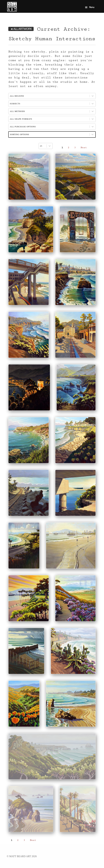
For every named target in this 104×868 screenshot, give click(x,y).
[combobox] (43, 146)
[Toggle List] (50, 146)
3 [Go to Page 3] (75, 147)
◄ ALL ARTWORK (21, 29)
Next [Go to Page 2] (84, 147)
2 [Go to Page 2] (69, 147)
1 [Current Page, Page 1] (62, 147)
